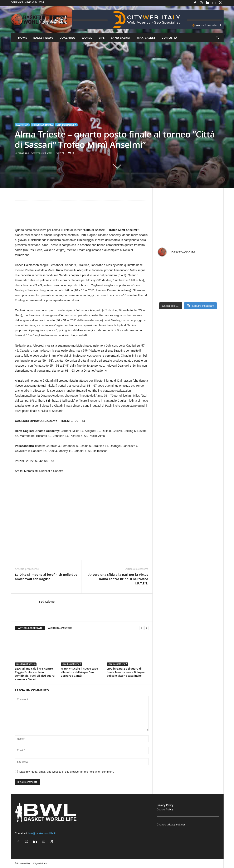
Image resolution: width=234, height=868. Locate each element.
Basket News (43, 38)
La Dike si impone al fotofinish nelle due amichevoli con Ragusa (46, 577)
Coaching (68, 38)
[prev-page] (141, 628)
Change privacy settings (171, 824)
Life (102, 38)
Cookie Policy (165, 809)
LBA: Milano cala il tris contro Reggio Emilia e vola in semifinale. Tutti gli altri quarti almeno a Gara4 (35, 674)
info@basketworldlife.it (42, 833)
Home (23, 38)
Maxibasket (146, 38)
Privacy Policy (165, 805)
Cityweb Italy (40, 863)
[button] (217, 38)
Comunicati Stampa (42, 125)
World (87, 38)
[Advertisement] (82, 216)
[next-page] (146, 628)
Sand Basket (121, 38)
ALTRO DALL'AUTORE (60, 628)
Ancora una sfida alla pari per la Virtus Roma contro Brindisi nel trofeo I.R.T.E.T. (118, 579)
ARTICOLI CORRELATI (30, 628)
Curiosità (169, 38)
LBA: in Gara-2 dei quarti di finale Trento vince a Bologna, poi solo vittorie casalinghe (126, 672)
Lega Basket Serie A (66, 125)
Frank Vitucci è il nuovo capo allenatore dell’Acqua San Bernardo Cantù (79, 672)
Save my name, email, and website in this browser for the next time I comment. (67, 772)
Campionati (22, 125)
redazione (23, 153)
